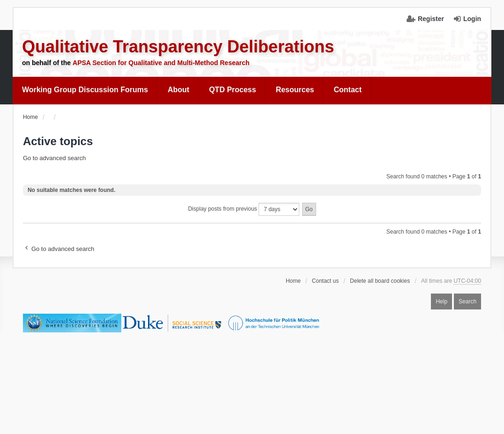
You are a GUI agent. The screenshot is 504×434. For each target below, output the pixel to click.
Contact (348, 90)
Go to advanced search (54, 158)
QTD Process (232, 90)
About (178, 90)
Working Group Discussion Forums (85, 90)
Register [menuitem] (431, 19)
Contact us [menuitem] (325, 281)
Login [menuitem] (472, 19)
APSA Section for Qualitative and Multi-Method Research (161, 63)
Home (293, 281)
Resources (295, 90)
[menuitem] (85, 90)
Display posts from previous (244, 209)
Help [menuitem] (441, 302)
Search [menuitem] (467, 302)
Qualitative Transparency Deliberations (178, 47)
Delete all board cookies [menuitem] (380, 281)
